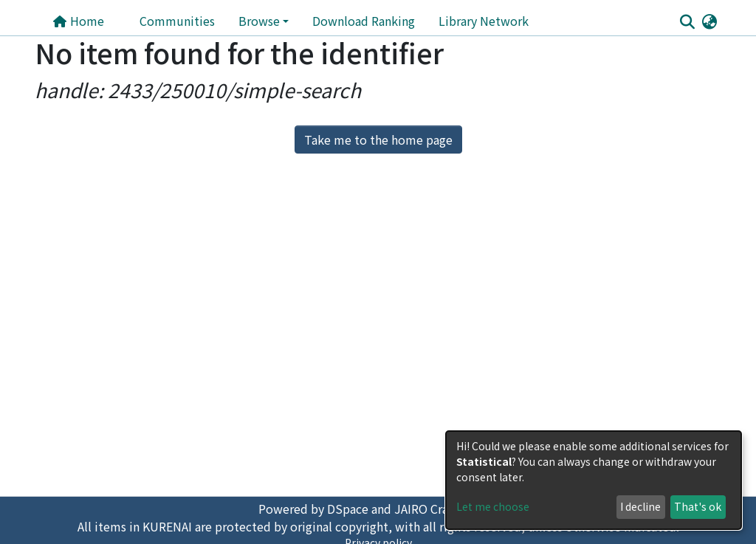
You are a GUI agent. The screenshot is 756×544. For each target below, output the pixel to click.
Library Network (484, 21)
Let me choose (493, 506)
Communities (177, 21)
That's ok (698, 506)
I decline (640, 506)
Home (78, 21)
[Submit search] (687, 21)
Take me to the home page (378, 140)
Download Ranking (364, 21)
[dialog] (594, 480)
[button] (709, 21)
